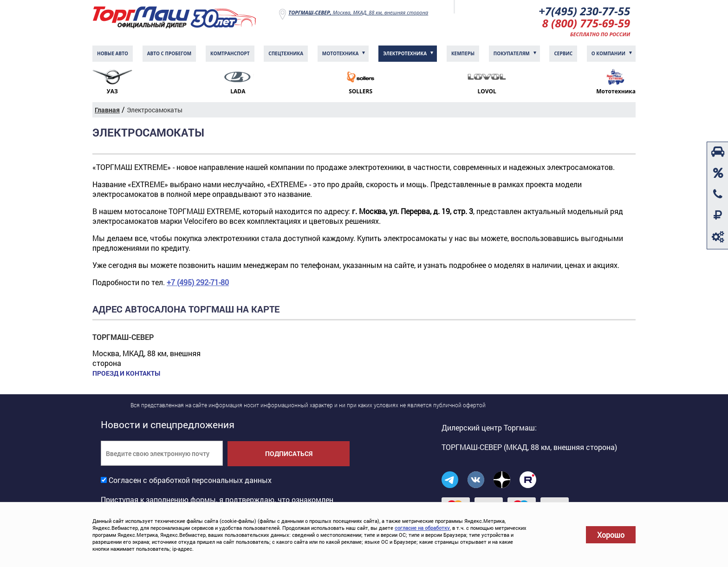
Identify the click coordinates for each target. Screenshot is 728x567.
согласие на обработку (422, 528)
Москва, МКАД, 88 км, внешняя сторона (358, 12)
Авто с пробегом (169, 53)
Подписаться (289, 453)
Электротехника (405, 53)
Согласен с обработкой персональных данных (190, 480)
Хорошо (611, 535)
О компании (608, 53)
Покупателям (512, 53)
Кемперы (463, 53)
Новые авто (113, 53)
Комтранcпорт (230, 53)
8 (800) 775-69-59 (586, 23)
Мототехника (341, 53)
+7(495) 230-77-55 (584, 11)
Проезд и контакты (126, 373)
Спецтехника (286, 53)
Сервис (563, 53)
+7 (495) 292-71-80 (198, 282)
